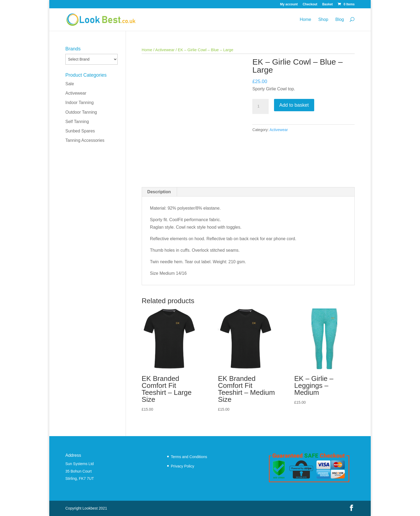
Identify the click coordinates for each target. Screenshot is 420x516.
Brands (73, 49)
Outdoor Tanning (81, 112)
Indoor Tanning (80, 103)
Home (305, 19)
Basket (327, 4)
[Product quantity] (260, 106)
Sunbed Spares (80, 131)
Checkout (310, 4)
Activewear (165, 50)
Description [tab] (159, 192)
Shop (323, 19)
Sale (70, 84)
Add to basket (294, 105)
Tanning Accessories (85, 140)
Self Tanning (77, 122)
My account (289, 4)
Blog (340, 19)
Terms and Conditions (189, 457)
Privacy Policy (183, 466)
